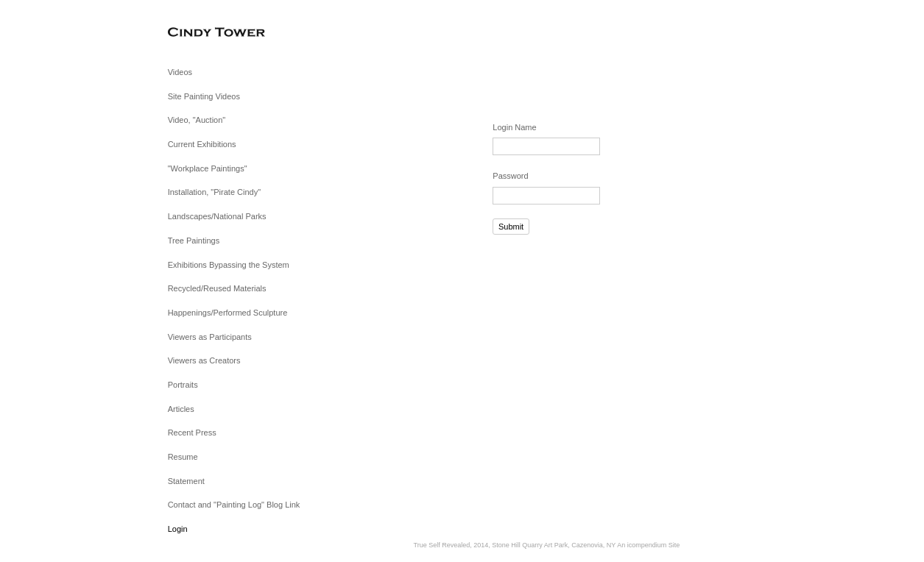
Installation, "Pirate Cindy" (214, 192)
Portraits (183, 385)
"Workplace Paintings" (208, 168)
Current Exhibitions (202, 144)
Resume (183, 457)
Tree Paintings (194, 241)
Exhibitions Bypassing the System (229, 265)
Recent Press (192, 433)
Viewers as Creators (204, 360)
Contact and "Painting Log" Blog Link (234, 505)
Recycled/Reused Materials (217, 288)
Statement (186, 481)
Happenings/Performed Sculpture (228, 313)
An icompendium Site (648, 545)
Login (178, 529)
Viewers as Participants (210, 337)
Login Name (514, 127)
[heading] (205, 33)
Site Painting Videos (204, 96)
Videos (180, 72)
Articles (181, 409)
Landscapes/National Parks (217, 216)
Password (510, 176)
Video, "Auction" (197, 120)
